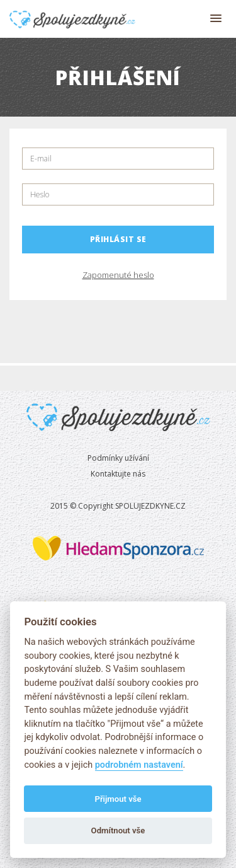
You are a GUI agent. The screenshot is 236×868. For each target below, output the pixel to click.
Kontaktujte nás (118, 474)
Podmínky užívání (118, 458)
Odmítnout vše (118, 830)
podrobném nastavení (139, 765)
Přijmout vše (118, 799)
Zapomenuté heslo (118, 275)
